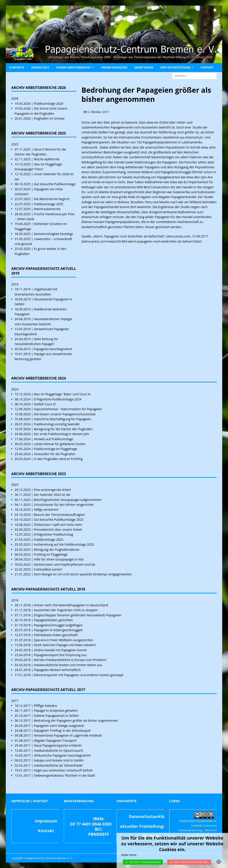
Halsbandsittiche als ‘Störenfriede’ (58, 765)
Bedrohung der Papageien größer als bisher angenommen (76, 720)
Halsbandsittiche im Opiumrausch (58, 750)
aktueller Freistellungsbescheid (151, 826)
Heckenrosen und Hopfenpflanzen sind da (64, 564)
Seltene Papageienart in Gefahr (56, 716)
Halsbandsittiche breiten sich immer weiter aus (68, 665)
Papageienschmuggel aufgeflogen (58, 625)
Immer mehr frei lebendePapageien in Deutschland (71, 605)
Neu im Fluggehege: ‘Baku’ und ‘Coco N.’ (63, 394)
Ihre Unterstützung (175, 67)
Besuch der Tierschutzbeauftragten (59, 515)
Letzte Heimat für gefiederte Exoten (60, 444)
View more (129, 855)
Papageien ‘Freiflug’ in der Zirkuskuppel (62, 730)
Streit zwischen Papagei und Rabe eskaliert (65, 645)
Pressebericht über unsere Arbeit (58, 529)
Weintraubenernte (47, 209)
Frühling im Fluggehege (51, 554)
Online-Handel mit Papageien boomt (60, 650)
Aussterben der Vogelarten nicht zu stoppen (66, 610)
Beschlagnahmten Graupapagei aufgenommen (68, 500)
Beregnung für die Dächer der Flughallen (63, 429)
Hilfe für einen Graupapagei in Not (59, 559)
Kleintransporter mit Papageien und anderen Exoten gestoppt (79, 675)
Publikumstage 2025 (49, 204)
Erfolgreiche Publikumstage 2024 (58, 399)
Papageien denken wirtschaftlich (57, 670)
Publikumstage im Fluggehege (56, 449)
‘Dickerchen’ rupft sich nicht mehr (58, 525)
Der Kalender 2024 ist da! (52, 495)
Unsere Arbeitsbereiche (73, 67)
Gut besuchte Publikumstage (55, 184)
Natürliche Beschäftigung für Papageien (63, 419)
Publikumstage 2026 (49, 103)
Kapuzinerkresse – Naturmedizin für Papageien (68, 409)
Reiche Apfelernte (47, 159)
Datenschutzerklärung (151, 816)
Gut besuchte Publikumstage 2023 (59, 519)
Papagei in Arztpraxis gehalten (56, 710)
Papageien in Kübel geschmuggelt (58, 630)
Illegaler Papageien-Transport (55, 740)
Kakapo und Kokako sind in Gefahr (59, 760)
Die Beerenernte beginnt (52, 199)
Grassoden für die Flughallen (55, 454)
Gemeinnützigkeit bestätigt (53, 234)
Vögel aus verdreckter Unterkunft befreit (63, 770)
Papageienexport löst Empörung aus (60, 655)
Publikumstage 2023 (49, 539)
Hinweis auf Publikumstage (53, 439)
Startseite (17, 67)
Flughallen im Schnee (49, 118)
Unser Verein (144, 67)
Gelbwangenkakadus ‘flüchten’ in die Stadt (64, 775)
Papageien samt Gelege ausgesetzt (59, 726)
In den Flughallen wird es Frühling (58, 459)
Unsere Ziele (40, 67)
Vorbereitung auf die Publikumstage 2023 (64, 544)
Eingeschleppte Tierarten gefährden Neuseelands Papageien (78, 615)
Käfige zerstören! (46, 509)
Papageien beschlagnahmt (53, 349)
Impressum (46, 821)
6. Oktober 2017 (98, 112)
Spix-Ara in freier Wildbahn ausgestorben (64, 640)
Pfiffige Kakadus (45, 706)
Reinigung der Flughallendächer (57, 550)
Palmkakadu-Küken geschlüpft (56, 635)
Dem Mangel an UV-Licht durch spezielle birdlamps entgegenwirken (83, 574)
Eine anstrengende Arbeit (52, 490)
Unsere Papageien (114, 67)
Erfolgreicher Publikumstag (53, 534)
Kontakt (207, 67)
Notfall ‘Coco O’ (45, 404)
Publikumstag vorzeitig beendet (57, 424)
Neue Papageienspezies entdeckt (58, 745)
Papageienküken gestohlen (53, 620)
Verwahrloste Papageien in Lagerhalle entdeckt (68, 735)
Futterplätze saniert (48, 569)
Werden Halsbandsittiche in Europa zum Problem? (70, 660)
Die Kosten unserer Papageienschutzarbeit (65, 414)
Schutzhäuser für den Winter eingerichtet (64, 505)
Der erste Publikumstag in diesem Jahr (62, 434)
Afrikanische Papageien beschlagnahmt (62, 755)
